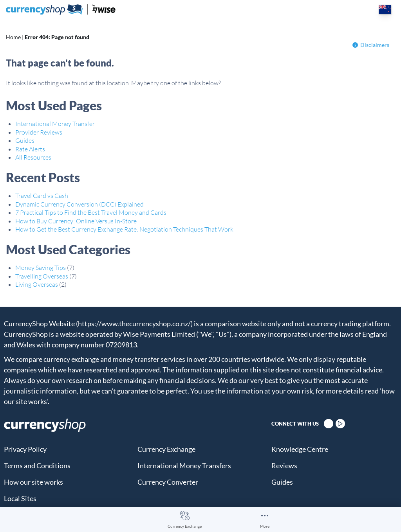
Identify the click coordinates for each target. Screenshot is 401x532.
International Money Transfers (184, 465)
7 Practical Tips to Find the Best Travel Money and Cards (91, 212)
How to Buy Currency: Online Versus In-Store (76, 221)
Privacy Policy (25, 449)
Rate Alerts (30, 149)
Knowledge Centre (300, 449)
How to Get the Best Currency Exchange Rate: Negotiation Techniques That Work (124, 229)
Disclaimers (371, 45)
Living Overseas (37, 284)
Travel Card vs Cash (42, 196)
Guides (25, 140)
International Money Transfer (55, 124)
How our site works (33, 482)
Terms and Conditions (37, 465)
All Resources (33, 157)
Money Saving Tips (41, 268)
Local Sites (20, 498)
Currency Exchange (185, 526)
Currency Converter (168, 482)
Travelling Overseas (42, 276)
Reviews (284, 465)
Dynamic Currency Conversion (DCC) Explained (79, 204)
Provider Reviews (39, 132)
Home (13, 37)
